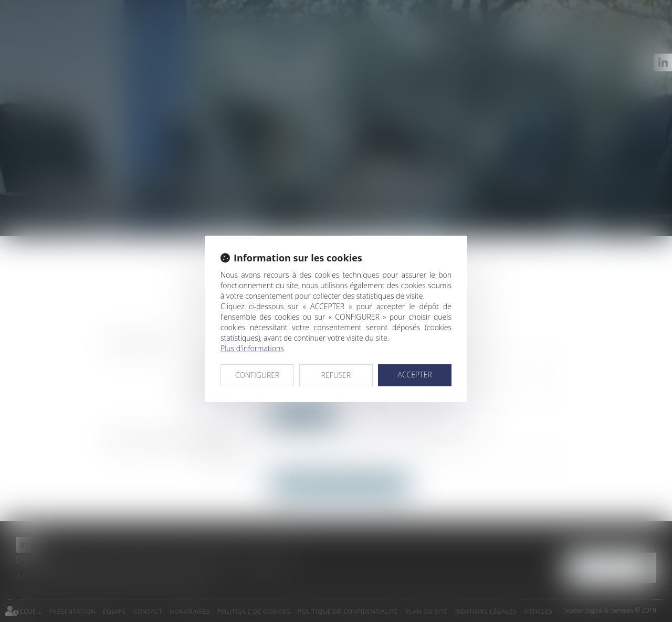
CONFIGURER (258, 375)
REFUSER (336, 375)
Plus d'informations (252, 348)
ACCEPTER (414, 375)
